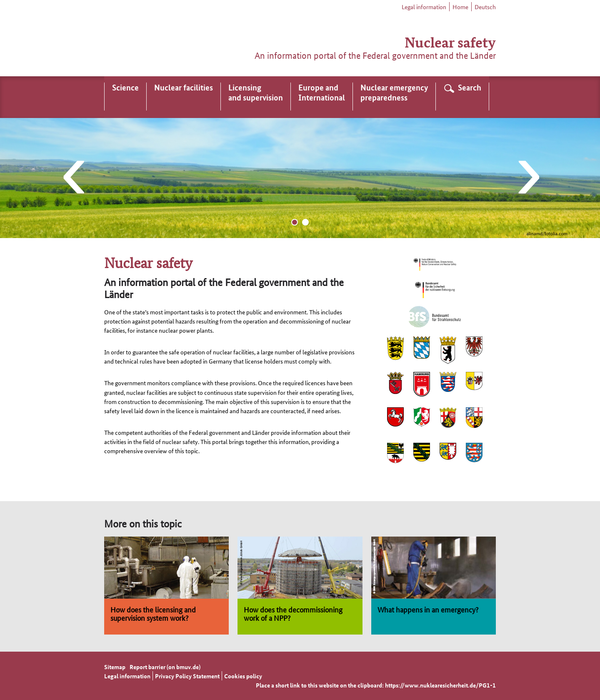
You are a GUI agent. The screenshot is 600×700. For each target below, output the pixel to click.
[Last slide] (72, 178)
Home (460, 7)
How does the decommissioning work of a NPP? (293, 613)
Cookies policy (243, 676)
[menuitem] (125, 97)
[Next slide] (527, 178)
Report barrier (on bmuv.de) (165, 667)
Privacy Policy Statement (187, 676)
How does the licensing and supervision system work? (153, 613)
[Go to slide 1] (295, 222)
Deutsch (485, 7)
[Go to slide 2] (305, 222)
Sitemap (115, 667)
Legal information (424, 7)
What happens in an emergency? (428, 609)
